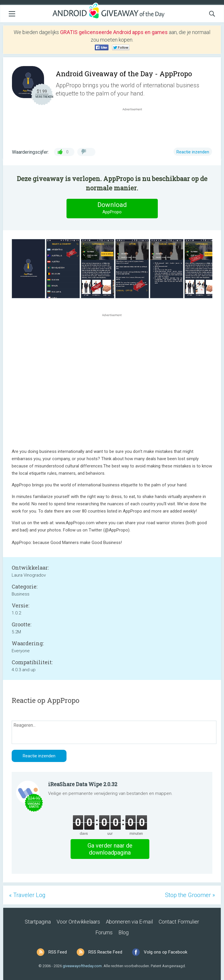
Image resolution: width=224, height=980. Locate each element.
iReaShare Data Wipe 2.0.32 (83, 784)
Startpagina (38, 922)
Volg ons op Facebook (166, 952)
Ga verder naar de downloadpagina (110, 849)
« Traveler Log (27, 895)
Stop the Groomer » (190, 895)
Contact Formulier (179, 922)
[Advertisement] (135, 126)
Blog (124, 932)
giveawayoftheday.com (82, 966)
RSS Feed (58, 952)
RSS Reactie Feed (105, 952)
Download (112, 208)
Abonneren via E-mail (129, 922)
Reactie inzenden (193, 152)
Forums (104, 932)
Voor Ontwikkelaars (78, 922)
